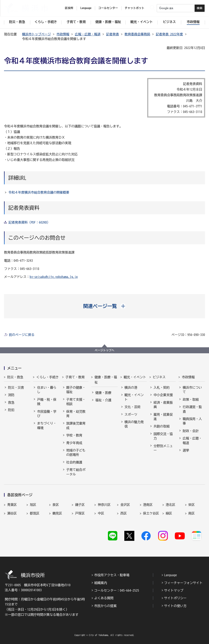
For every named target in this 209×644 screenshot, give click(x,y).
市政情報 (63, 34)
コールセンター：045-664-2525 (117, 590)
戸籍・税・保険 (47, 402)
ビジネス (159, 377)
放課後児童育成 (76, 425)
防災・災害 (16, 387)
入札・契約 (162, 387)
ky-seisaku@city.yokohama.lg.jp (54, 277)
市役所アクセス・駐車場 (112, 575)
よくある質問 (104, 598)
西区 (124, 513)
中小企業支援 (163, 395)
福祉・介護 (103, 400)
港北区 (171, 505)
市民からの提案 (105, 606)
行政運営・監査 (192, 409)
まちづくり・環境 (47, 425)
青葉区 (12, 505)
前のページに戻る (22, 335)
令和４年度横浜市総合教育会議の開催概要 (39, 192)
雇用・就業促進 (163, 417)
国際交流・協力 (163, 436)
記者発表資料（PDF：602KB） (29, 222)
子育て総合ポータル (76, 472)
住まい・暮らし (47, 390)
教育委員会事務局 (137, 34)
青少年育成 (74, 443)
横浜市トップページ (36, 34)
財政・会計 (191, 431)
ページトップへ (104, 350)
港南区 (148, 505)
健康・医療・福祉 (106, 380)
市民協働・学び (47, 414)
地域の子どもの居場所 (76, 452)
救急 (11, 402)
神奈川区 (104, 505)
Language (171, 575)
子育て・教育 (75, 377)
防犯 (11, 410)
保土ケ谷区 (151, 513)
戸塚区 (80, 513)
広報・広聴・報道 (88, 34)
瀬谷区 (12, 513)
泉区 (56, 505)
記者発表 (113, 34)
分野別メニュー (163, 448)
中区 (101, 513)
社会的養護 (74, 462)
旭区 (33, 505)
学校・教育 (74, 435)
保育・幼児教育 (76, 414)
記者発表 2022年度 (169, 34)
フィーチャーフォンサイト (183, 583)
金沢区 (125, 505)
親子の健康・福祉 (76, 390)
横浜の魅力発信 (134, 424)
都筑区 (35, 513)
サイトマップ (174, 590)
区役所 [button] (69, 8)
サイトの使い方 (175, 606)
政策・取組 (191, 399)
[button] (105, 306)
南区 (192, 513)
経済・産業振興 (163, 405)
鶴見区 (57, 513)
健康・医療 (103, 393)
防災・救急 (15, 377)
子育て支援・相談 (76, 402)
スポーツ (131, 414)
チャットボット (135, 8)
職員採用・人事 (192, 421)
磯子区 (80, 505)
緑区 (169, 513)
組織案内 (100, 583)
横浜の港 (131, 387)
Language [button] (86, 8)
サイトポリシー (175, 598)
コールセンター (108, 8)
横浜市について (192, 390)
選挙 (186, 450)
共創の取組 (162, 426)
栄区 (192, 505)
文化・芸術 (133, 407)
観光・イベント (135, 377)
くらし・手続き (47, 377)
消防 (11, 395)
